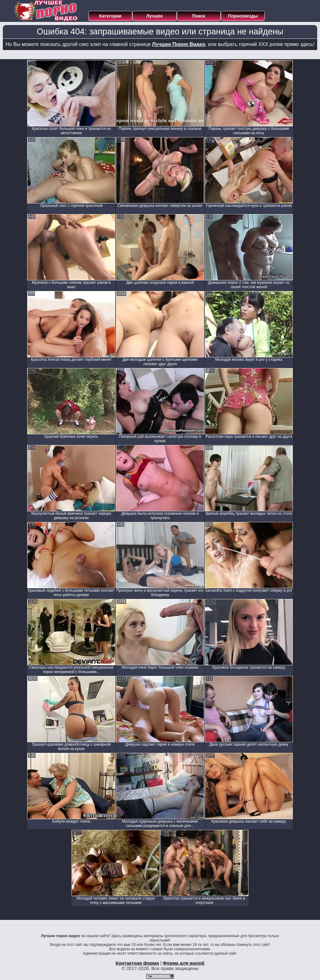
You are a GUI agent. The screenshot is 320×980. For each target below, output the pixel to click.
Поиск (199, 16)
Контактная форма (137, 963)
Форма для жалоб (184, 963)
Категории (110, 16)
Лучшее (155, 16)
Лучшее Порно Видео (179, 44)
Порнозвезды (243, 16)
